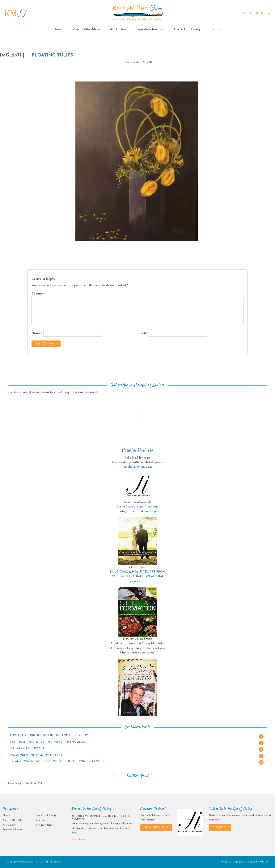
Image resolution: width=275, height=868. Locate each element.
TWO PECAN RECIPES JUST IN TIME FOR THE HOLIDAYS (48, 742)
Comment (40, 294)
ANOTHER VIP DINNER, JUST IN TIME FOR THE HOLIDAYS (49, 735)
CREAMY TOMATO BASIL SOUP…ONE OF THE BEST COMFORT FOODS (57, 761)
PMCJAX (264, 862)
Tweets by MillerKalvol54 (25, 783)
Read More (79, 839)
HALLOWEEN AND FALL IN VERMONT (36, 755)
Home (58, 29)
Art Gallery (118, 29)
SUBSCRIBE (220, 827)
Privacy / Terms (45, 825)
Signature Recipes (150, 29)
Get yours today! (144, 653)
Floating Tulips (49, 55)
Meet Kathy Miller (86, 29)
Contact (216, 29)
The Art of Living (187, 29)
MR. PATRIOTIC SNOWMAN (28, 748)
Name (37, 333)
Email (143, 333)
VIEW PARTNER (156, 827)
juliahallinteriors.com (138, 467)
